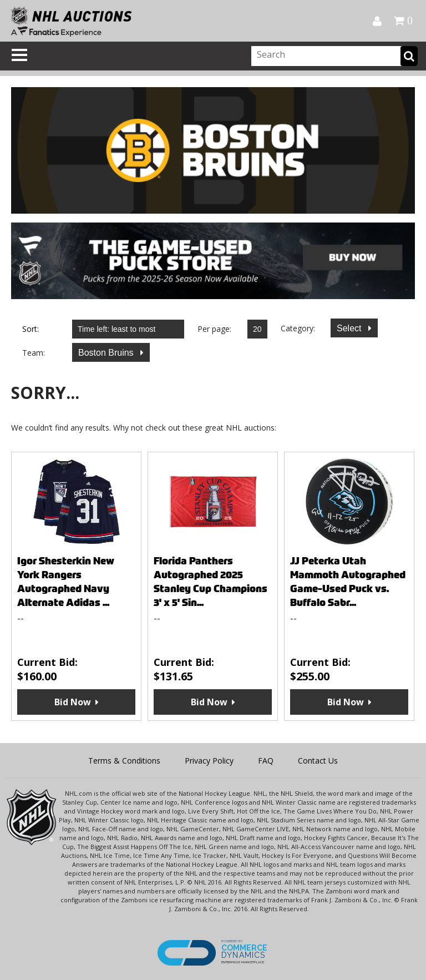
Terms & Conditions (124, 761)
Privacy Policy (209, 761)
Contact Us (318, 761)
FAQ (266, 761)
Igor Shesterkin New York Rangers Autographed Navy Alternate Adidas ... (66, 582)
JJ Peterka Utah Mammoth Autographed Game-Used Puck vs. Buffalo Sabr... (348, 582)
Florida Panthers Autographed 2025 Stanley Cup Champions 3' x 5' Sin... (211, 582)
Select (350, 328)
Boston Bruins (107, 353)
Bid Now (73, 702)
